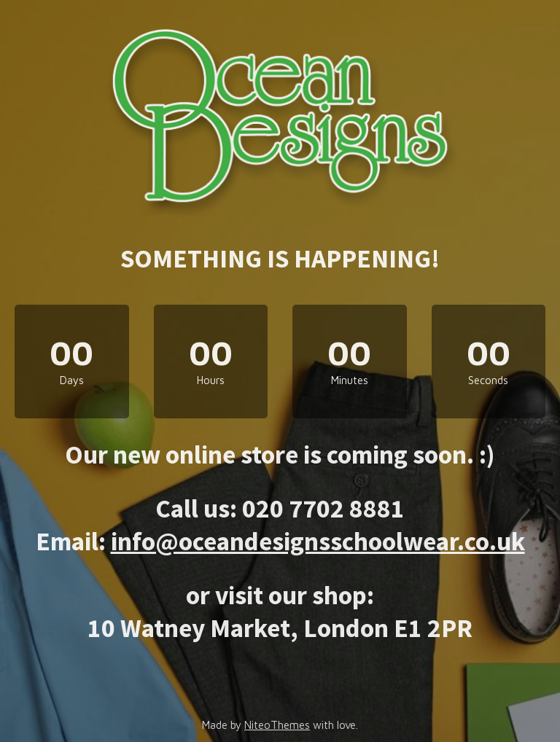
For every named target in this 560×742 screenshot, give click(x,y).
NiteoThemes (277, 725)
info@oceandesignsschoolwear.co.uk (318, 541)
